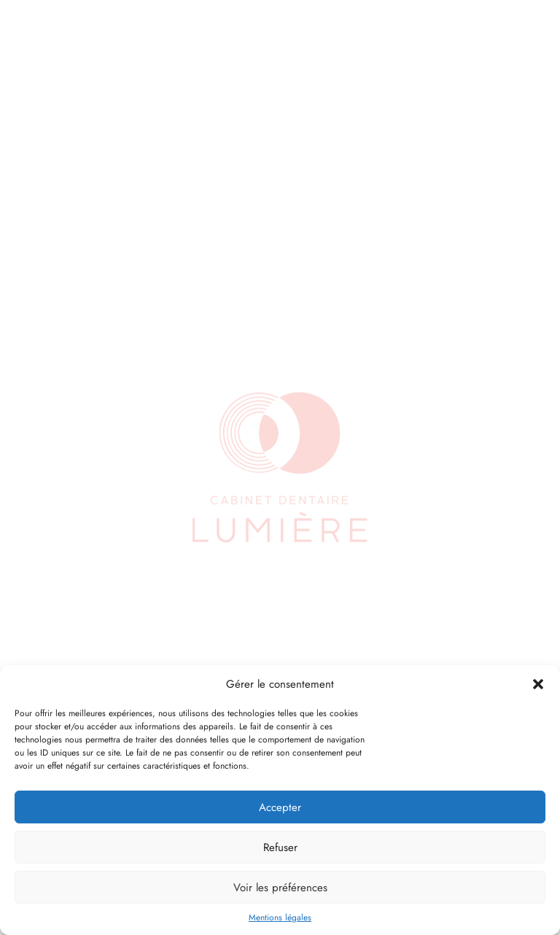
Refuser (280, 847)
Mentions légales (280, 917)
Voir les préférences (280, 888)
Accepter (280, 807)
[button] (538, 684)
